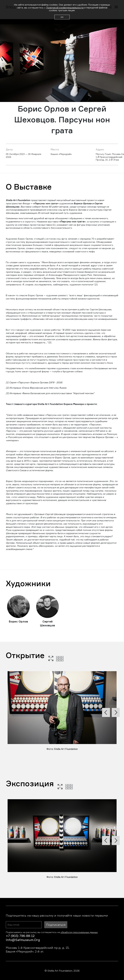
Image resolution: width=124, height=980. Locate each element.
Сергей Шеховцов (47, 623)
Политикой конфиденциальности (65, 8)
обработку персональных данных (79, 932)
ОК (62, 17)
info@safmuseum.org (23, 940)
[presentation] (106, 712)
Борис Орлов (18, 621)
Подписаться (56, 925)
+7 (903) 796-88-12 (20, 936)
